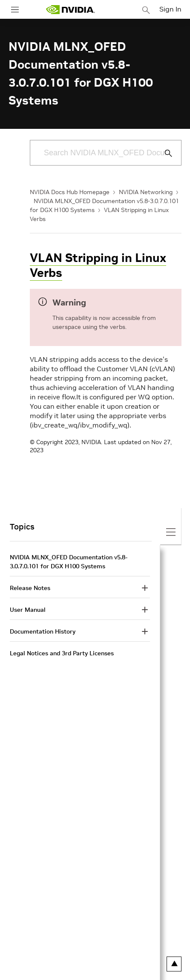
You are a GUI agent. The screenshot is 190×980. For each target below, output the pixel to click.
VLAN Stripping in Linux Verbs (98, 265)
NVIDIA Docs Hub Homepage (70, 192)
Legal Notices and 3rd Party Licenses (62, 653)
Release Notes (30, 588)
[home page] (70, 10)
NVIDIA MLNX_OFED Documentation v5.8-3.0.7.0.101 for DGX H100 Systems (69, 562)
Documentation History (43, 631)
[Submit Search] (164, 153)
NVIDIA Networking (146, 192)
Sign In (170, 9)
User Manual (28, 610)
